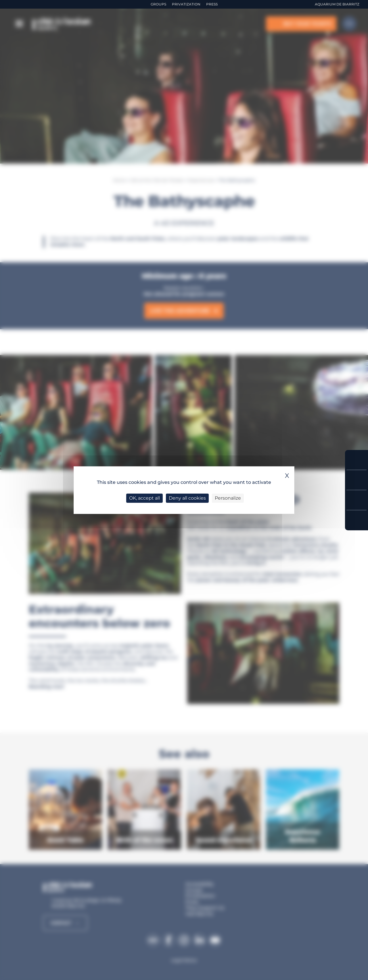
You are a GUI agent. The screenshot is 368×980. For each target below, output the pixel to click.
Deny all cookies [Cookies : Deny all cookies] (187, 498)
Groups (158, 4)
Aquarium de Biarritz (337, 4)
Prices (356, 480)
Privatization (186, 4)
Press (212, 4)
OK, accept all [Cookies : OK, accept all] (144, 498)
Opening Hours (356, 500)
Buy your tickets (356, 460)
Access (356, 520)
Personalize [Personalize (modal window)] (228, 498)
